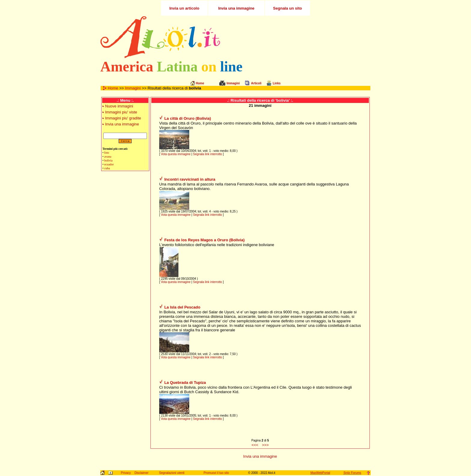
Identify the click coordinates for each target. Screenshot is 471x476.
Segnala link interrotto (208, 154)
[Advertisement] (299, 37)
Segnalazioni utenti (172, 473)
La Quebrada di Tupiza (185, 383)
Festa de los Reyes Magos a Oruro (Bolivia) (204, 240)
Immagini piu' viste (121, 112)
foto (107, 153)
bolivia (108, 160)
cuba (107, 168)
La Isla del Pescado (182, 307)
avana (108, 157)
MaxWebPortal (320, 473)
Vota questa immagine (176, 154)
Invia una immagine (122, 124)
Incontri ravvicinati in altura (190, 179)
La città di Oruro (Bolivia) (188, 118)
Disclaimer (142, 473)
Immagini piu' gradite (123, 118)
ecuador (109, 164)
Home (113, 88)
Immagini (133, 88)
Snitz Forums (352, 473)
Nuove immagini (119, 106)
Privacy (126, 473)
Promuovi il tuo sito (216, 473)
